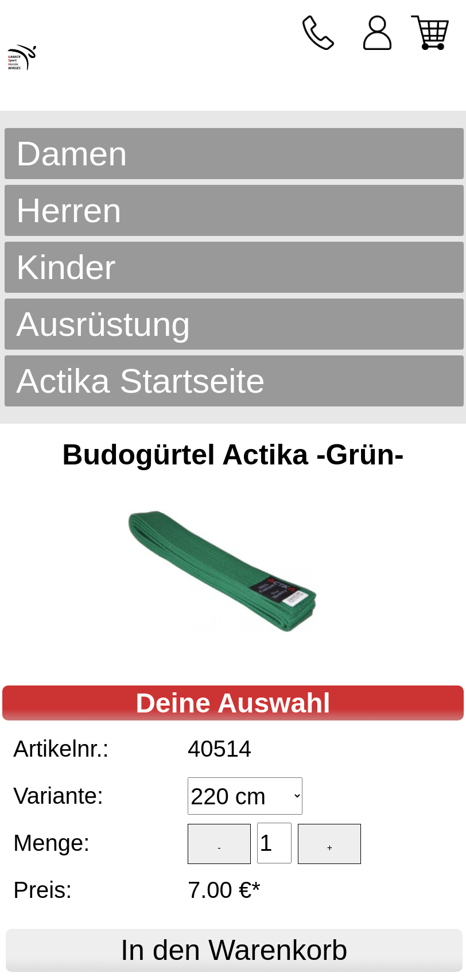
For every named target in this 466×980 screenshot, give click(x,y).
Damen (71, 154)
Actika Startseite (141, 381)
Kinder (66, 267)
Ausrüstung (103, 324)
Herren (69, 210)
